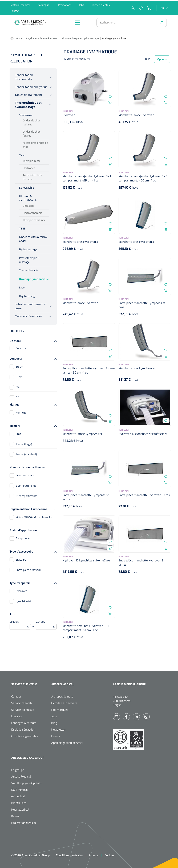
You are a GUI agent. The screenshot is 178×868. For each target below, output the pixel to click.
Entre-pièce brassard (28, 569)
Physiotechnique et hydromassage (28, 104)
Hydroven (21, 590)
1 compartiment (25, 475)
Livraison (17, 716)
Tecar (22, 154)
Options (162, 58)
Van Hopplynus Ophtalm (27, 782)
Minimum (20, 624)
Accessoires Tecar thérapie (33, 176)
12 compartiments (27, 495)
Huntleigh (21, 412)
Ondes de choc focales (31, 133)
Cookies (110, 855)
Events (56, 735)
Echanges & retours (24, 722)
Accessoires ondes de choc (35, 144)
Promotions (65, 4)
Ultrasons (28, 205)
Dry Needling (27, 295)
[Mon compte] (133, 7)
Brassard (21, 559)
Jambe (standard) (26, 454)
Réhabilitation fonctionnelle (24, 76)
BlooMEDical (19, 802)
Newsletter (58, 729)
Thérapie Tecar (31, 160)
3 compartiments (26, 485)
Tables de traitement (28, 94)
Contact (15, 10)
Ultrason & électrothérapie (28, 197)
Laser (22, 287)
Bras (18, 433)
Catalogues (44, 4)
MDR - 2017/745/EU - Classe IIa (34, 516)
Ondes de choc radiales (31, 122)
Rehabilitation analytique (31, 86)
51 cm (19, 376)
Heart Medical (20, 809)
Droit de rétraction (23, 729)
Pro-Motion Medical (24, 822)
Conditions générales (25, 735)
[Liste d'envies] (139, 7)
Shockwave (26, 114)
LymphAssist (23, 600)
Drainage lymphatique (34, 278)
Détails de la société (64, 702)
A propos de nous (62, 696)
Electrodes (29, 167)
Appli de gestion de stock (67, 742)
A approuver (23, 538)
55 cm (19, 386)
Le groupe (18, 769)
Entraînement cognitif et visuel (31, 305)
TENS (22, 228)
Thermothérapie (29, 269)
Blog (54, 722)
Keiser (15, 815)
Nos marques (60, 709)
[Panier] (147, 7)
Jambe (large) (24, 443)
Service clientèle (101, 4)
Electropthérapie (32, 212)
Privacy (94, 855)
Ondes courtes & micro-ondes (33, 238)
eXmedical (18, 796)
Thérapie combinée (34, 219)
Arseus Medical (21, 776)
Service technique (23, 709)
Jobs (82, 4)
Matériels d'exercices (29, 315)
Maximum (46, 624)
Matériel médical (20, 4)
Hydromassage (28, 248)
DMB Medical (20, 789)
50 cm (19, 366)
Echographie (27, 187)
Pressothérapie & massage (29, 259)
